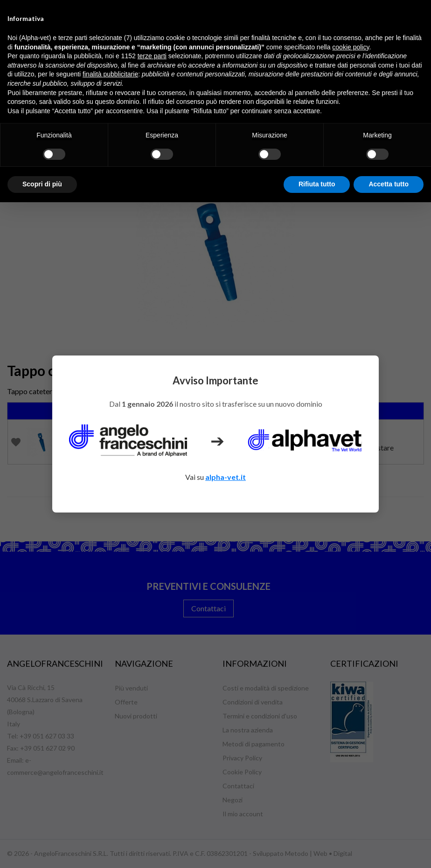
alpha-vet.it (226, 477)
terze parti (152, 56)
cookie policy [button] (351, 47)
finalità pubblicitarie (110, 74)
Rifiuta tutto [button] (317, 184)
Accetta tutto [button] (389, 184)
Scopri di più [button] (42, 184)
